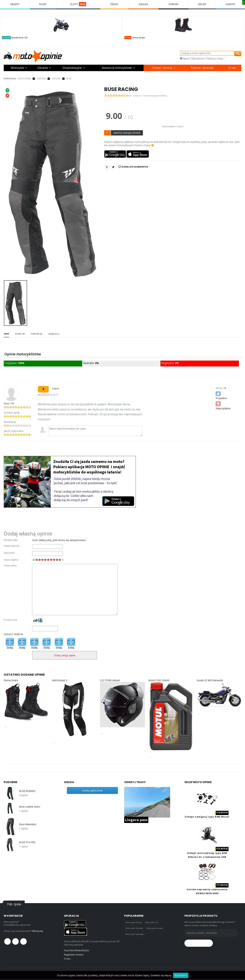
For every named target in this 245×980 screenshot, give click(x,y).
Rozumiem (181, 975)
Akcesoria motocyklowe (117, 68)
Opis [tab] (6, 334)
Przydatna (221, 395)
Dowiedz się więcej (161, 975)
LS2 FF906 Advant (110, 680)
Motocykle (17, 68)
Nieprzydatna (223, 405)
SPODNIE (56, 79)
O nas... (68, 959)
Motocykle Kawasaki (135, 934)
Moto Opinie (24, 79)
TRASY (114, 4)
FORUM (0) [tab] (36, 334)
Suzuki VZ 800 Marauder (210, 680)
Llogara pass (136, 820)
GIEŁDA (143, 4)
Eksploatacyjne (72, 68)
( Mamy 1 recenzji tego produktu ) (150, 96)
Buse (69, 79)
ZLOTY (78, 4)
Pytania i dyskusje (202, 68)
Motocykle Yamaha (134, 928)
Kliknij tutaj (37, 931)
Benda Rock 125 (20, 38)
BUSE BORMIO (27, 791)
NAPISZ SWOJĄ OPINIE (127, 133)
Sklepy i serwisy (162, 68)
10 (63, 560)
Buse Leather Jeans (30, 807)
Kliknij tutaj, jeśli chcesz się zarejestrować (62, 540)
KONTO (230, 4)
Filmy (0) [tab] (20, 334)
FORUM (173, 4)
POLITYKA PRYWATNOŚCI (76, 950)
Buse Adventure (28, 824)
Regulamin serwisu (74, 955)
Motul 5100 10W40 (159, 680)
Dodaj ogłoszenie (92, 790)
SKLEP (202, 4)
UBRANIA (41, 79)
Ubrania (43, 68)
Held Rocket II (60, 680)
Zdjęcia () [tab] (53, 334)
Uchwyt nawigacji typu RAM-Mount (207, 817)
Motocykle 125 (152, 922)
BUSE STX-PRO (27, 842)
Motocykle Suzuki (155, 928)
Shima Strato (138, 38)
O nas (232, 68)
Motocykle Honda (134, 922)
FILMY (43, 4)
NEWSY (15, 4)
